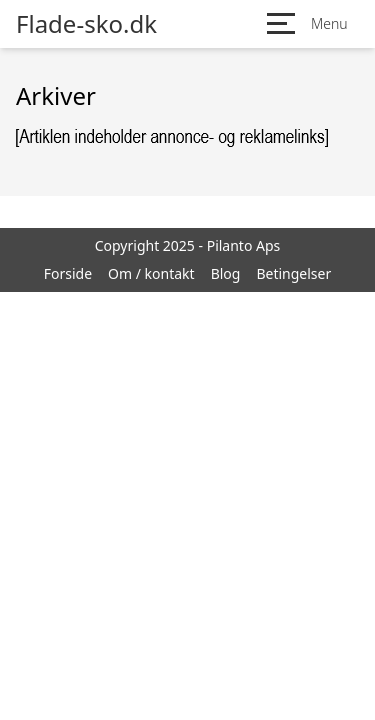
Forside (68, 273)
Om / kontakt (151, 273)
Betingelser (293, 273)
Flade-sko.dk (86, 24)
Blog (226, 273)
